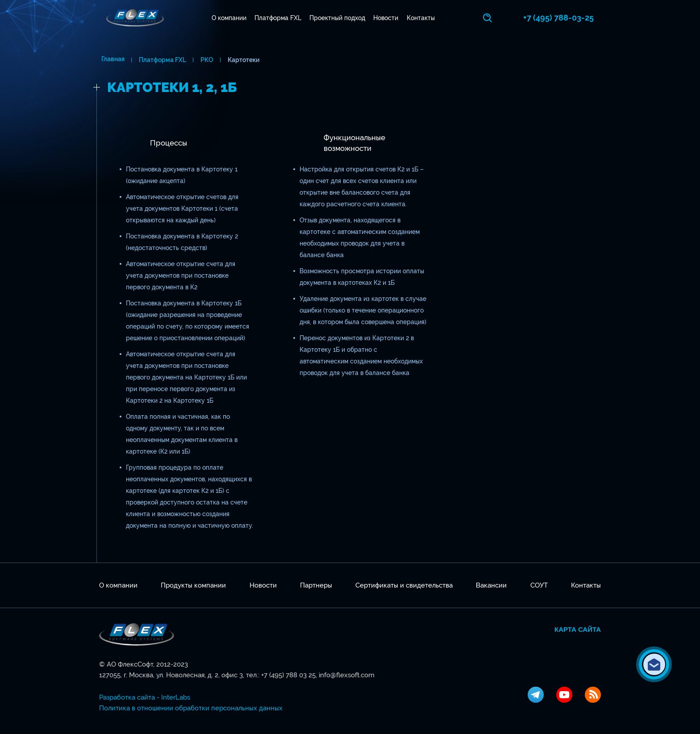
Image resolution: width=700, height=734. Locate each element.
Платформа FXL (279, 18)
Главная (111, 60)
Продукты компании (193, 585)
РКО (205, 60)
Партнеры (316, 585)
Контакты (422, 18)
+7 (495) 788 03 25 (288, 675)
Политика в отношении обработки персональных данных (191, 708)
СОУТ (539, 585)
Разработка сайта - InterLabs (145, 697)
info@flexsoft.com (347, 675)
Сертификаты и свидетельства (404, 585)
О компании (230, 18)
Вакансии (491, 585)
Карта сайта (578, 630)
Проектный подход (339, 18)
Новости (387, 18)
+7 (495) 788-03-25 (566, 18)
